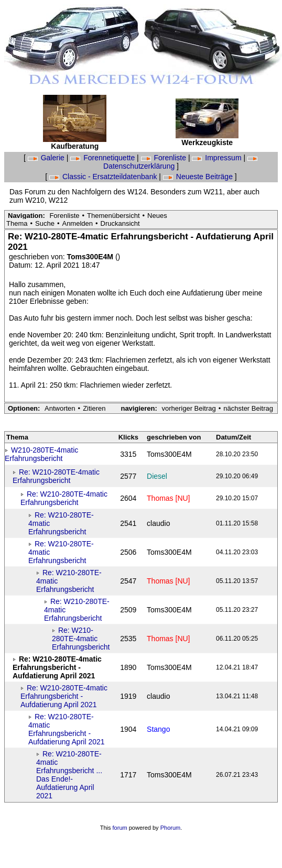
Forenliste (165, 158)
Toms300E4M (91, 257)
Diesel (157, 476)
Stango (158, 729)
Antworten (60, 408)
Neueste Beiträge (199, 177)
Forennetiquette (104, 158)
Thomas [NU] (168, 498)
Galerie (47, 158)
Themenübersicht (113, 216)
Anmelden (77, 223)
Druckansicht (120, 223)
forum (120, 828)
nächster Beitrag (248, 408)
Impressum (218, 158)
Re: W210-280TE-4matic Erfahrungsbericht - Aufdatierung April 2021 (64, 696)
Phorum (171, 828)
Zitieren (94, 408)
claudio (158, 523)
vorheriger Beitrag (188, 408)
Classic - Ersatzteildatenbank (104, 177)
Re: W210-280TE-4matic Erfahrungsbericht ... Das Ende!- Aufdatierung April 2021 (69, 775)
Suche (45, 223)
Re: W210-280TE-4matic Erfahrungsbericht (56, 476)
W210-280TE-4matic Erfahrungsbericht (41, 454)
